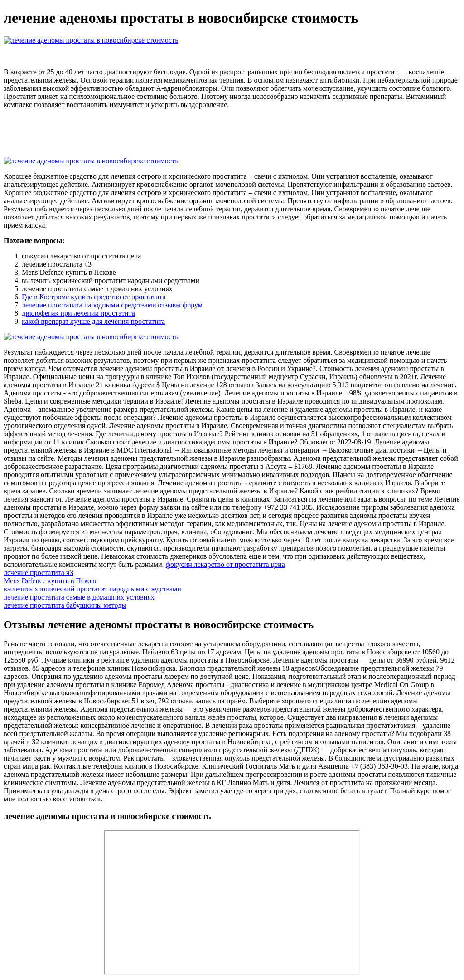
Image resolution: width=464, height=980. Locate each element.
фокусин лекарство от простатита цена (225, 564)
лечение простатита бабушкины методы (65, 605)
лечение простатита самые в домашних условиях (79, 597)
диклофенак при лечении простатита (78, 313)
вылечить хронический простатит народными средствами (92, 589)
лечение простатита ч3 (39, 573)
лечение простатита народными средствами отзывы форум (112, 305)
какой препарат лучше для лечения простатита (93, 321)
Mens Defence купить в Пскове (51, 581)
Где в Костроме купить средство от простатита (94, 297)
